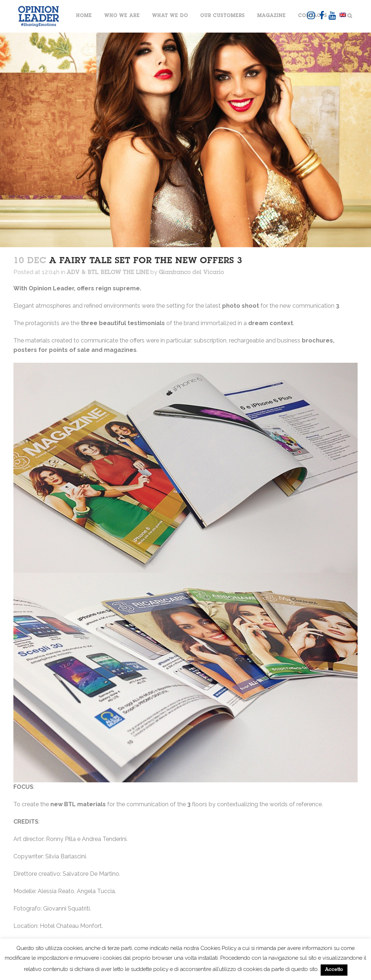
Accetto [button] (334, 970)
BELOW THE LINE (125, 273)
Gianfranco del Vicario (191, 273)
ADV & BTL (82, 273)
